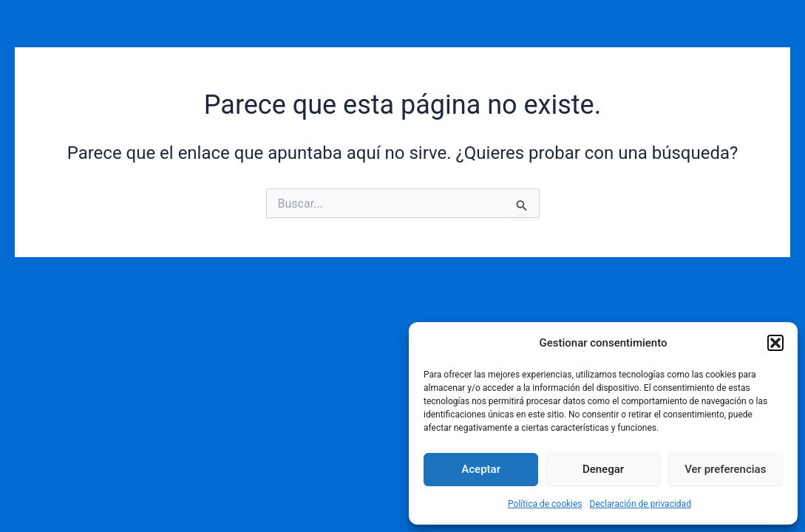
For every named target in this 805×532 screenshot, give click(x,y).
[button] (775, 343)
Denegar (603, 469)
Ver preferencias (725, 469)
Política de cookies (545, 504)
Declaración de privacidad (641, 504)
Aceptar (481, 469)
